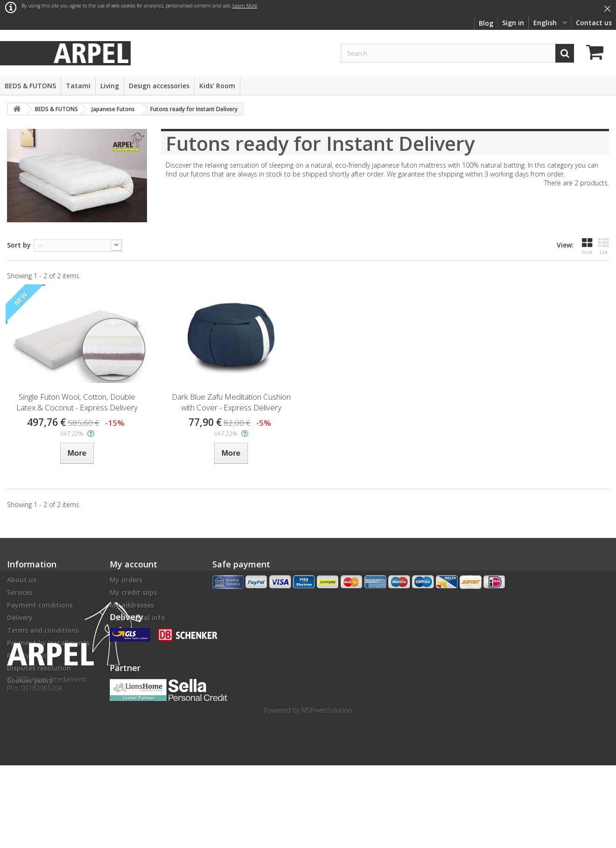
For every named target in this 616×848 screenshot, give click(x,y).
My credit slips (133, 592)
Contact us (594, 23)
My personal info (137, 618)
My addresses (132, 605)
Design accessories (159, 86)
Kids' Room (217, 86)
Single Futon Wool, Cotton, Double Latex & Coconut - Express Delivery (77, 402)
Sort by (19, 245)
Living (110, 86)
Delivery (20, 618)
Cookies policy (30, 681)
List (603, 246)
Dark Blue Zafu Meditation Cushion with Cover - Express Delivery (231, 402)
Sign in (513, 23)
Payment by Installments (48, 643)
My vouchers (130, 630)
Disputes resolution (39, 668)
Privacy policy (29, 655)
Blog (486, 23)
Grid (587, 246)
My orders (126, 580)
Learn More (245, 6)
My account (133, 564)
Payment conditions (40, 605)
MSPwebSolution (327, 793)
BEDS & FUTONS (30, 86)
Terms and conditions (43, 630)
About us (22, 580)
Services (20, 592)
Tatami (78, 86)
